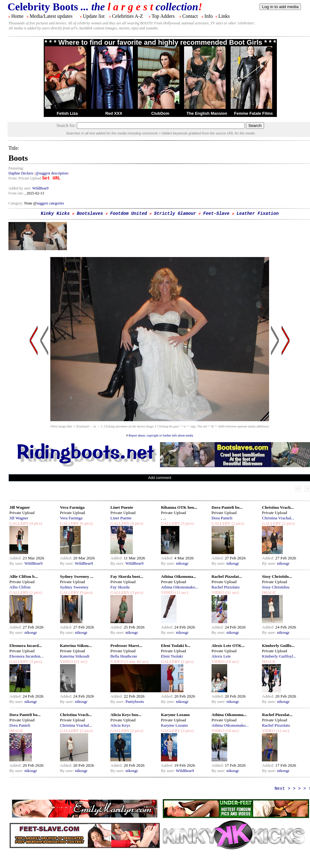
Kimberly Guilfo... (278, 646)
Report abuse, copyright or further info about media (161, 435)
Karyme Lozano (175, 715)
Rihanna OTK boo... (179, 507)
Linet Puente (122, 507)
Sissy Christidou (276, 587)
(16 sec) (232, 661)
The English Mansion (207, 113)
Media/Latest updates (51, 16)
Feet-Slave (216, 214)
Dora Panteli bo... (227, 507)
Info (209, 16)
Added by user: (20, 188)
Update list (94, 16)
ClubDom (160, 113)
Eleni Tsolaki (172, 656)
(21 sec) (80, 661)
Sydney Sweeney (74, 587)
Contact (190, 16)
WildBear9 (40, 188)
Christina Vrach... (278, 507)
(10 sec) (232, 731)
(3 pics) (187, 523)
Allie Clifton (20, 587)
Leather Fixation (257, 214)
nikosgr (182, 563)
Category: (16, 203)
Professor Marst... (126, 646)
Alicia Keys (120, 725)
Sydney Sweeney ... (77, 576)
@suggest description (52, 173)
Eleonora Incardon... (26, 656)
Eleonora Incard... (26, 646)
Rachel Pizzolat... (227, 576)
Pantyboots (135, 701)
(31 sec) (232, 592)
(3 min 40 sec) (136, 661)
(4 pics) (35, 523)
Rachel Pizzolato (226, 587)
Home (17, 16)
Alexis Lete (221, 656)
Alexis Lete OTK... (228, 646)
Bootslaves (90, 214)
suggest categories (50, 203)
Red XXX (114, 113)
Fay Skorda (120, 587)
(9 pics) (86, 592)
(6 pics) (86, 523)
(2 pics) (237, 523)
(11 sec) (181, 592)
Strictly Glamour (175, 214)
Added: (16, 558)
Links (224, 16)
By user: (17, 563)
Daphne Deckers (21, 173)
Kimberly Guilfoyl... (279, 656)
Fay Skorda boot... (127, 576)
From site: (16, 193)
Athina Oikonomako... (180, 587)
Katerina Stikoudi (75, 656)
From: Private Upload (25, 178)
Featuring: (16, 168)
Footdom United (129, 214)
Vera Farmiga (72, 507)
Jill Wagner (20, 507)
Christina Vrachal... (278, 518)
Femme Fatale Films (253, 113)
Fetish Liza (67, 113)
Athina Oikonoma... (179, 576)
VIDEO (167, 592)
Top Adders (163, 16)
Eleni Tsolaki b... (176, 646)
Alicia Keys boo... (126, 715)
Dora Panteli (222, 518)
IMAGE (269, 592)
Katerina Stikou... (76, 646)
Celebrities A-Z (127, 16)
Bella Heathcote (124, 656)
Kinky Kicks (55, 214)
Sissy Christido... (277, 576)
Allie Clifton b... (24, 576)
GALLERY (19, 523)
